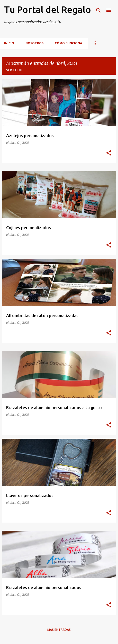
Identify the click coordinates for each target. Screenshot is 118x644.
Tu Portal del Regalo (48, 9)
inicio (9, 43)
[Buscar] (98, 10)
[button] (109, 153)
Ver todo (14, 70)
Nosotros (34, 43)
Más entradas (59, 630)
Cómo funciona (69, 43)
